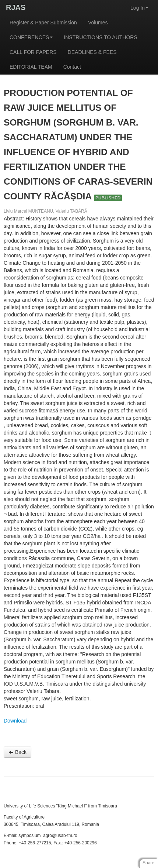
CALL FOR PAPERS (33, 52)
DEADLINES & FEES (92, 52)
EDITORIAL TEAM (31, 67)
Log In (139, 8)
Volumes (98, 23)
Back (17, 752)
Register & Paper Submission (43, 23)
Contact (72, 67)
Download (15, 721)
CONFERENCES (31, 37)
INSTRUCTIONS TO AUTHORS (100, 37)
